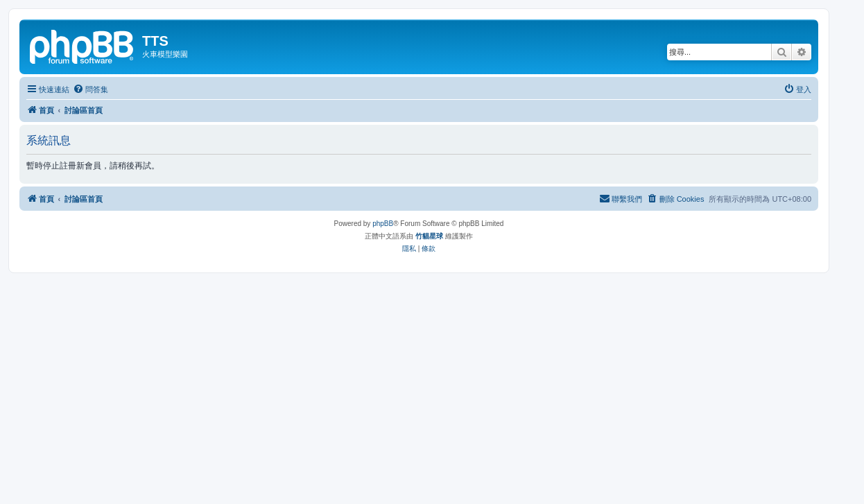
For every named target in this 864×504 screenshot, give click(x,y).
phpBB (383, 224)
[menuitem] (90, 89)
